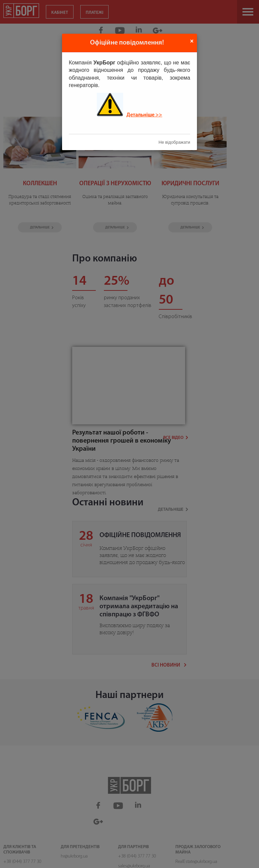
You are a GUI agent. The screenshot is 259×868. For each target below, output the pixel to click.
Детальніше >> (144, 115)
